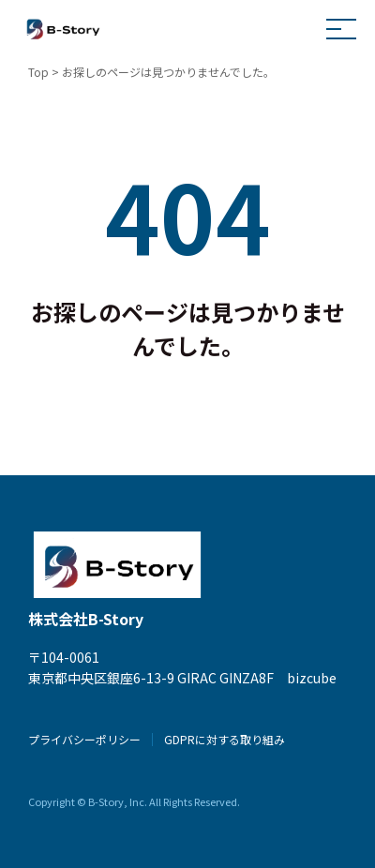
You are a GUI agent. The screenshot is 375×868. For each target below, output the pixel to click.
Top (38, 72)
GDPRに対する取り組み (225, 739)
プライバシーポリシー (84, 739)
